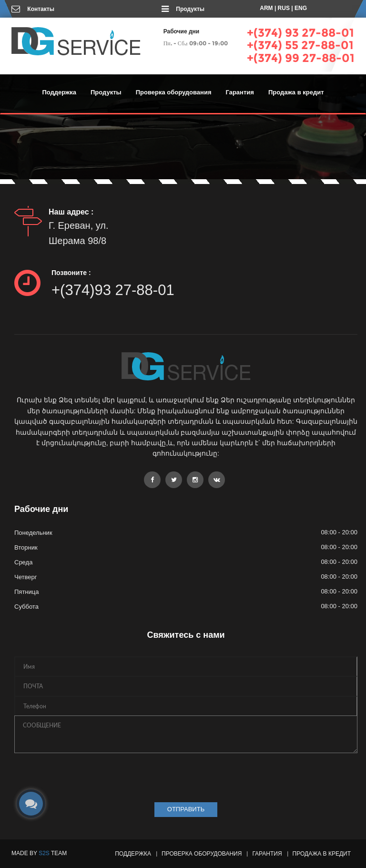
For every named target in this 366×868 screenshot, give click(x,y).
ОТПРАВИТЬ (186, 809)
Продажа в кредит (296, 92)
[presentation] (87, 775)
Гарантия (240, 92)
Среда (23, 562)
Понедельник (33, 533)
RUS (284, 8)
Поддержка (59, 92)
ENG (301, 8)
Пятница (26, 592)
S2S (44, 853)
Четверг (25, 577)
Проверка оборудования (174, 92)
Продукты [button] (106, 92)
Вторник (26, 547)
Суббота (26, 607)
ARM (266, 8)
